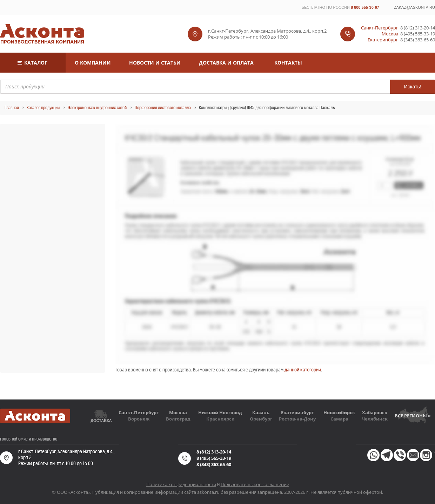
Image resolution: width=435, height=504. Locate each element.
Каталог (36, 63)
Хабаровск (375, 412)
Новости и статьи (155, 63)
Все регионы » (413, 416)
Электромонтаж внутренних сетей (97, 108)
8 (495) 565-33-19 (418, 34)
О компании (93, 63)
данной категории (303, 370)
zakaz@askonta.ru (414, 7)
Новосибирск (339, 412)
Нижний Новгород (220, 412)
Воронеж (139, 419)
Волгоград (178, 419)
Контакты (288, 63)
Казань (261, 412)
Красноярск (220, 419)
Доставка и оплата (226, 63)
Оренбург (261, 419)
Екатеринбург (297, 412)
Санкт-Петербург (139, 412)
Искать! (413, 87)
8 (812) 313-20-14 (418, 28)
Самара (339, 419)
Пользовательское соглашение (255, 484)
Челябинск (375, 419)
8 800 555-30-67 (365, 7)
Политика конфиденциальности (181, 484)
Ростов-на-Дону (297, 419)
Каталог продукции (43, 108)
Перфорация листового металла (163, 108)
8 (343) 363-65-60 (418, 40)
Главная (12, 108)
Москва (178, 412)
